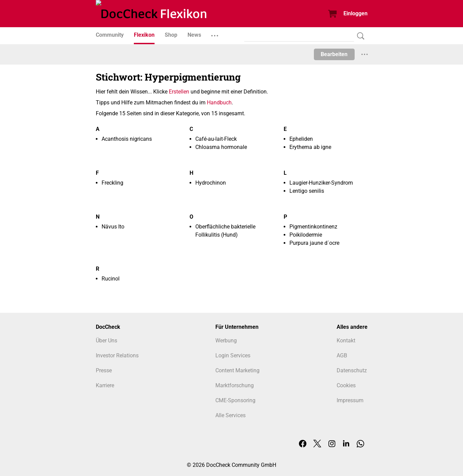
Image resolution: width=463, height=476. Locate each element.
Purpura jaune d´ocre (314, 243)
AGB (342, 355)
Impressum (350, 400)
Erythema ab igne (310, 147)
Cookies (346, 385)
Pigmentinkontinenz (313, 227)
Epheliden (301, 139)
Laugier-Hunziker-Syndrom (321, 183)
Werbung (226, 341)
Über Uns (106, 341)
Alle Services (230, 415)
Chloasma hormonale (221, 147)
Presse (104, 370)
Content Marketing (237, 370)
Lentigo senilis (307, 191)
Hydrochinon (211, 183)
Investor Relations (117, 355)
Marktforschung (235, 385)
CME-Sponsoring (235, 400)
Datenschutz (352, 370)
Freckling (112, 183)
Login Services (233, 355)
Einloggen (355, 13)
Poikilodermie (306, 235)
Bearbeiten (334, 54)
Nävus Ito (113, 227)
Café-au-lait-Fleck (216, 139)
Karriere (105, 385)
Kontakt (346, 341)
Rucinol (111, 279)
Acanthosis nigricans (127, 139)
